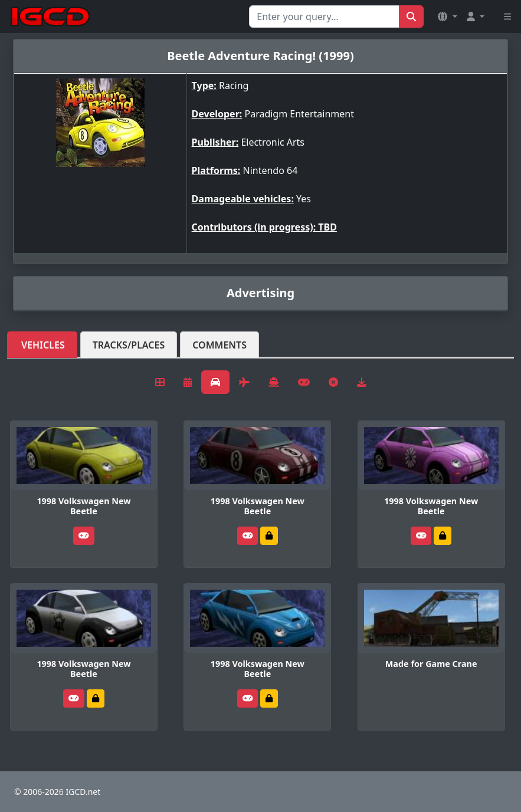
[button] (447, 17)
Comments (219, 345)
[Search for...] (324, 17)
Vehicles (43, 345)
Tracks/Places (129, 345)
